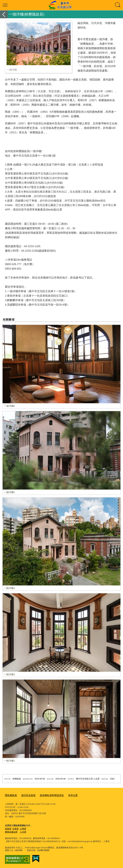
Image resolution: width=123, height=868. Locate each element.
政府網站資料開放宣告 (47, 795)
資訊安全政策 (26, 795)
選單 (5, 5)
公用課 (23, 828)
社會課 (15, 828)
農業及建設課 (11, 831)
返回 (4, 14)
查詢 (118, 5)
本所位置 (66, 795)
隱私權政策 (10, 795)
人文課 (23, 831)
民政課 (8, 828)
